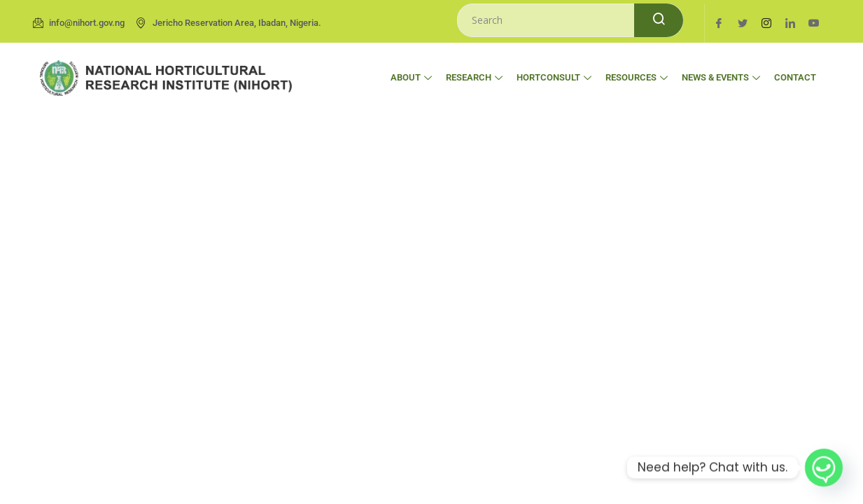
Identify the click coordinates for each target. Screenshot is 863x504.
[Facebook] (719, 23)
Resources (637, 77)
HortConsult (554, 77)
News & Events (721, 77)
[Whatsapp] (824, 468)
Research (474, 77)
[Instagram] (766, 23)
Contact (795, 77)
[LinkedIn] (790, 23)
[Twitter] (743, 23)
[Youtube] (814, 23)
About (411, 77)
